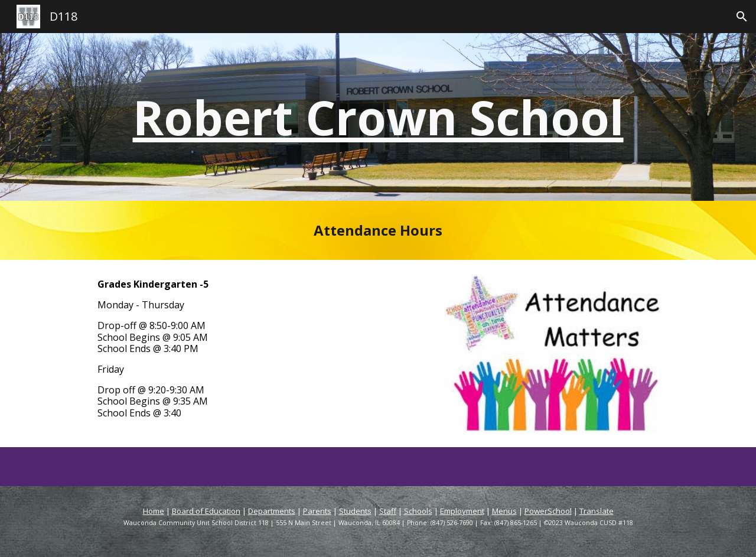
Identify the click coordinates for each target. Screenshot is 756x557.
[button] (742, 17)
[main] (378, 117)
